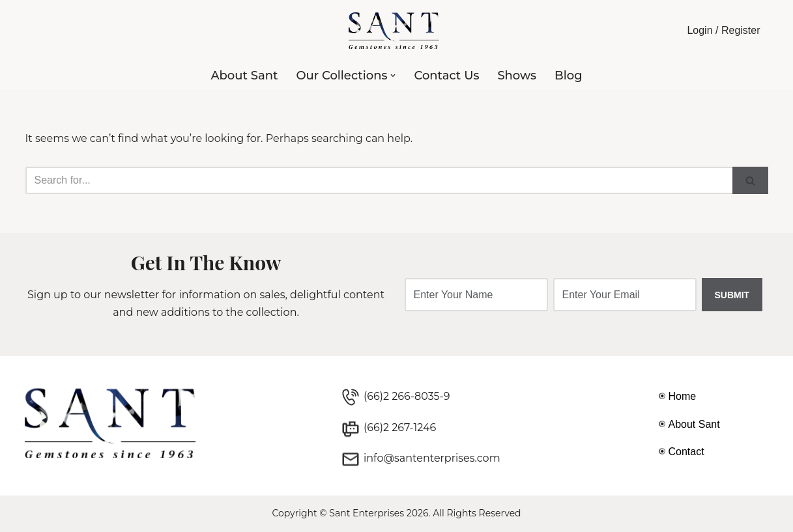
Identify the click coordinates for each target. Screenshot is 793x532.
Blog (569, 76)
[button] (393, 76)
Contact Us (446, 76)
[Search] (379, 180)
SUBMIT (732, 295)
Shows (517, 76)
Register (741, 30)
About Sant (244, 76)
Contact (686, 452)
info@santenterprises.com (432, 458)
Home (683, 396)
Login (699, 30)
